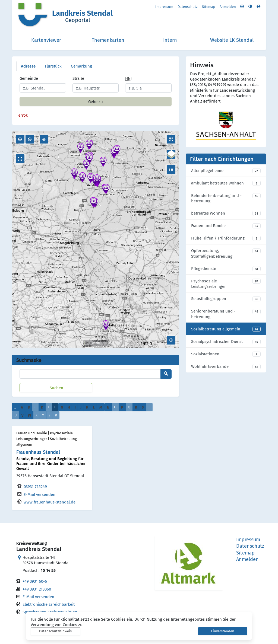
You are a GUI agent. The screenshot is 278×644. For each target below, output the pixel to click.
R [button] (136, 407)
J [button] (81, 407)
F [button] (55, 407)
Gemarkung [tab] (81, 66)
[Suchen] (56, 388)
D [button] (42, 407)
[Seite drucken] (258, 6)
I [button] (75, 407)
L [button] (94, 407)
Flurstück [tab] (53, 66)
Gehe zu (96, 101)
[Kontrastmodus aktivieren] (250, 6)
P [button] (122, 407)
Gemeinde (29, 78)
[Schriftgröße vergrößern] (242, 6)
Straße (78, 78)
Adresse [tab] (28, 66)
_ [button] (15, 407)
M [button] (101, 407)
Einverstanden (223, 631)
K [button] (87, 407)
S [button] (143, 407)
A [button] (22, 407)
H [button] (69, 407)
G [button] (62, 407)
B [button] (29, 407)
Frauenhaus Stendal (38, 452)
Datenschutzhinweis (55, 631)
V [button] (22, 415)
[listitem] (226, 171)
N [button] (108, 407)
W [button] (29, 415)
